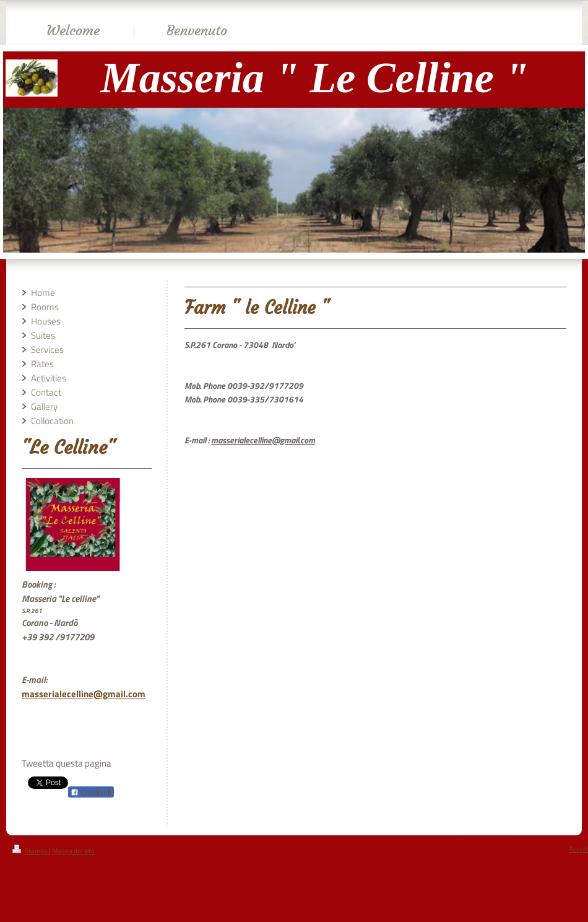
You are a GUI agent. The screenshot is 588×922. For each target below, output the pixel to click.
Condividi (91, 793)
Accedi (578, 849)
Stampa (31, 851)
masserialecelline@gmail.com (84, 694)
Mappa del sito (73, 851)
